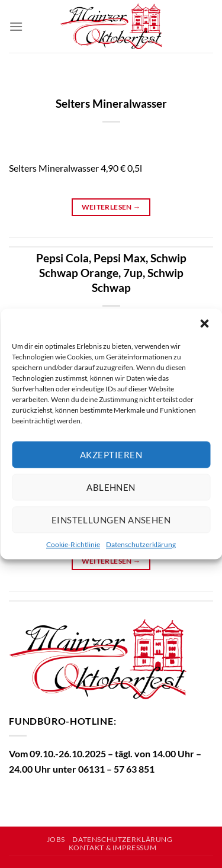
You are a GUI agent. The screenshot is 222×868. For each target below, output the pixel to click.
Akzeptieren (111, 455)
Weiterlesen (111, 207)
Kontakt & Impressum (113, 848)
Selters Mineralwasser (111, 103)
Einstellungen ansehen (111, 520)
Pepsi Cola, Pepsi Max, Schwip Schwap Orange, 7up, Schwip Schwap (111, 273)
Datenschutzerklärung (141, 544)
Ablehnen (111, 487)
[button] (204, 323)
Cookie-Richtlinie (73, 544)
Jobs (56, 839)
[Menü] (16, 26)
